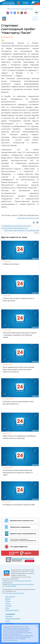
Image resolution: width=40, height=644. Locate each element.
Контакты (9, 616)
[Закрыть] (37, 626)
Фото (7, 608)
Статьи (8, 603)
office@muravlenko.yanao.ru (15, 593)
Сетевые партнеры (13, 619)
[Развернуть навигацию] (35, 19)
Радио (8, 601)
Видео (8, 599)
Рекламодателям (12, 610)
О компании (10, 614)
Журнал (8, 606)
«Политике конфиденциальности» (14, 639)
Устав (7, 621)
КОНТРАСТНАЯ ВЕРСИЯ (20, 9)
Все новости (10, 597)
